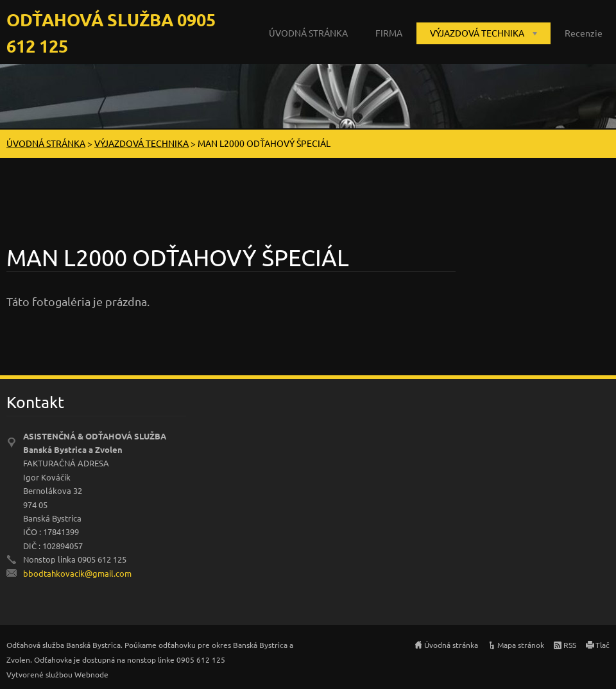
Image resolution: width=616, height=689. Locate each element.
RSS (570, 645)
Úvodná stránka (451, 645)
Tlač (603, 645)
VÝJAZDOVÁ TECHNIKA (477, 33)
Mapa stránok (521, 645)
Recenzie (584, 33)
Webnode (91, 674)
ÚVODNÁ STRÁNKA (308, 33)
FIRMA (389, 33)
